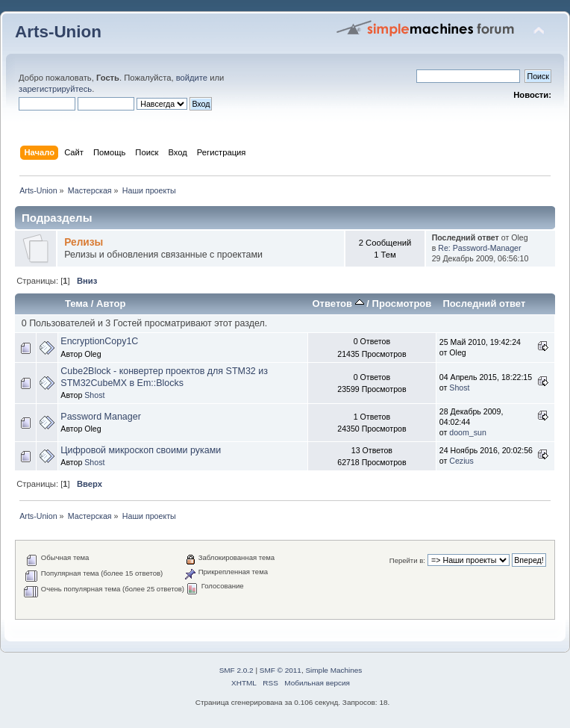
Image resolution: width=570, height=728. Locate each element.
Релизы (84, 242)
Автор (111, 304)
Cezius (461, 461)
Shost (94, 395)
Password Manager (100, 417)
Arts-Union (58, 32)
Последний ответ (484, 304)
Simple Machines (333, 670)
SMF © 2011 (281, 670)
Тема (76, 304)
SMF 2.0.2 (237, 670)
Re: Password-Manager (479, 248)
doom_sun (467, 432)
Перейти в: (407, 560)
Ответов (338, 304)
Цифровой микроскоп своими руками (141, 450)
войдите (192, 78)
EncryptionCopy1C (99, 341)
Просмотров (402, 304)
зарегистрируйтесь (55, 89)
